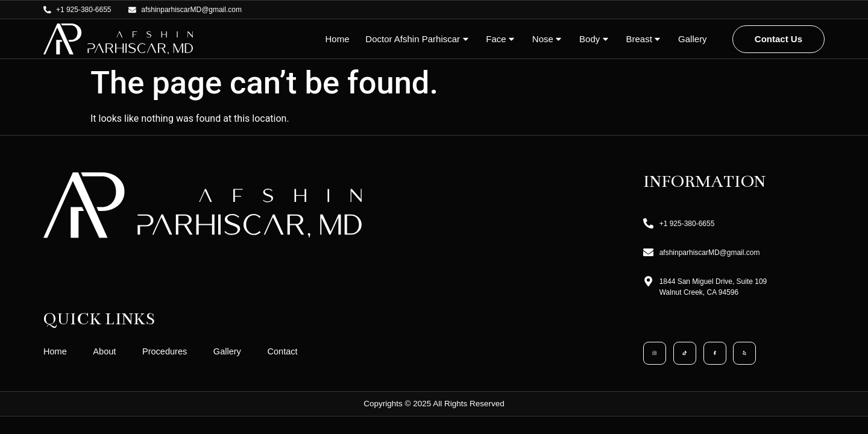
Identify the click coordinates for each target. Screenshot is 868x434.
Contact (290, 351)
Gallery (693, 39)
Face (501, 39)
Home (338, 39)
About (106, 351)
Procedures (168, 351)
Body (595, 39)
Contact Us (778, 39)
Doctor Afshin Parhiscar (417, 39)
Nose (548, 39)
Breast (644, 39)
